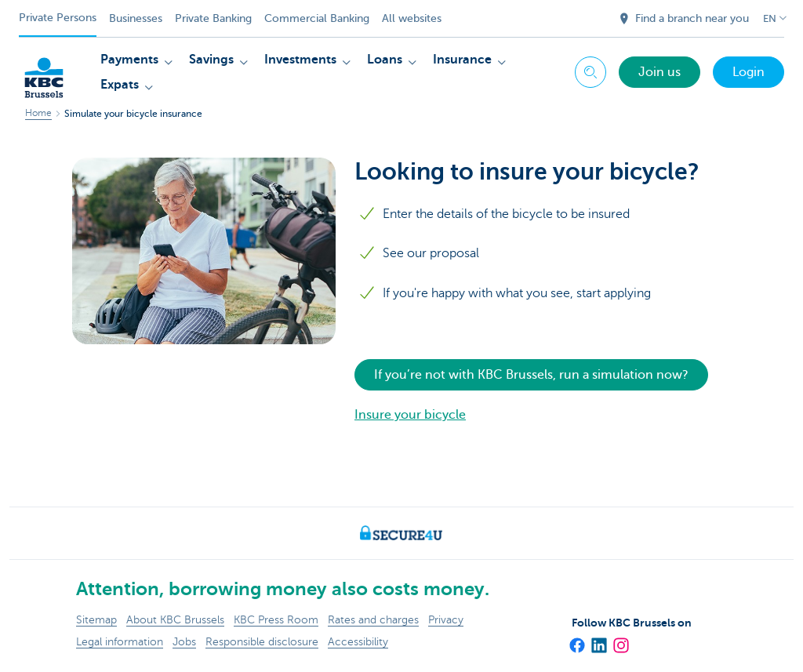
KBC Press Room (276, 620)
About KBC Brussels (175, 620)
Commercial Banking (317, 18)
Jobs (184, 642)
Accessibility (358, 642)
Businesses (136, 18)
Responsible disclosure (262, 642)
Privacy (446, 620)
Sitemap (96, 620)
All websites (412, 18)
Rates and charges (373, 620)
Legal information (120, 642)
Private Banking (213, 18)
